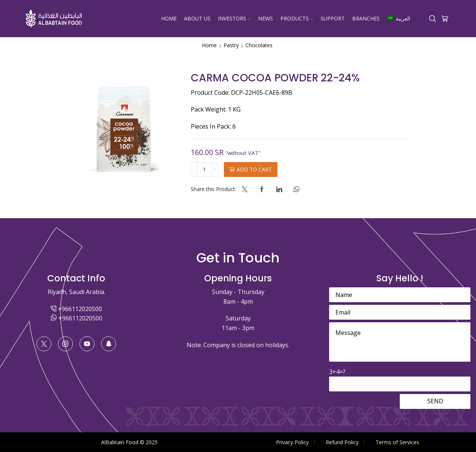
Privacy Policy (292, 442)
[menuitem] (398, 19)
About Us (197, 18)
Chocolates (259, 45)
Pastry (231, 45)
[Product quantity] (205, 169)
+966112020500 (76, 309)
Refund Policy (342, 442)
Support (333, 18)
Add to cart (254, 169)
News (266, 18)
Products (297, 18)
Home (169, 18)
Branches (366, 18)
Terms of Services (397, 442)
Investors (234, 18)
